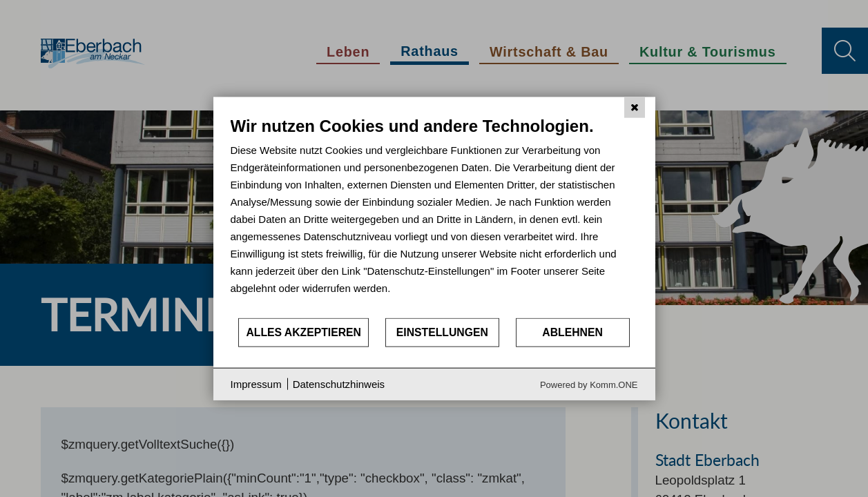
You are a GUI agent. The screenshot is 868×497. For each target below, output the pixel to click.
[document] (434, 216)
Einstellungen (442, 332)
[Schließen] (635, 108)
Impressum (256, 384)
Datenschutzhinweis (339, 384)
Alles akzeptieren (303, 332)
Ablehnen (572, 332)
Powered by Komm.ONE (589, 384)
